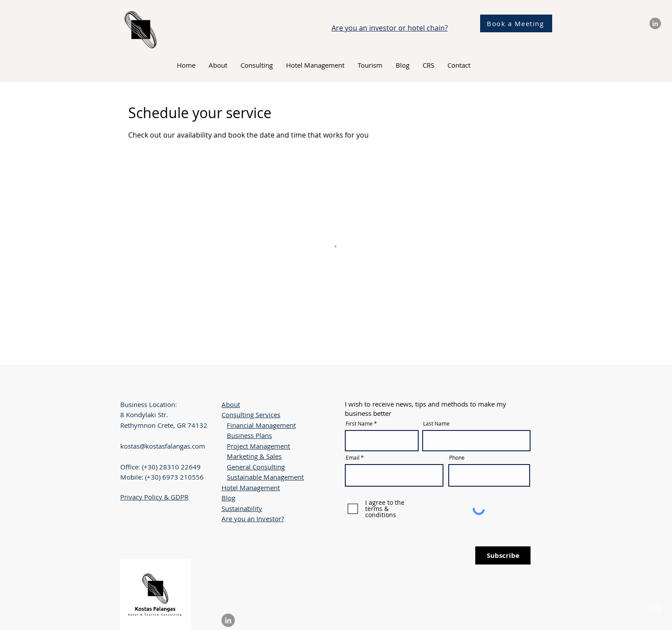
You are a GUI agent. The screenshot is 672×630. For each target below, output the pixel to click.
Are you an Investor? (253, 519)
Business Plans (249, 435)
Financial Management (261, 425)
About (231, 404)
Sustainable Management (265, 477)
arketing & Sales (257, 456)
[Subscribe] (503, 555)
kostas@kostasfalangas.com (163, 446)
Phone (457, 457)
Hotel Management (251, 488)
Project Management (258, 446)
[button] (257, 65)
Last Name (436, 423)
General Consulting (256, 467)
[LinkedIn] (655, 23)
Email (353, 457)
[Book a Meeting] (516, 23)
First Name (359, 423)
